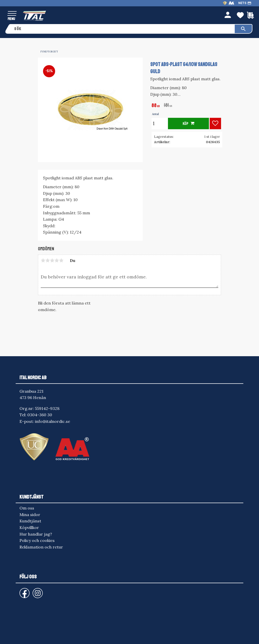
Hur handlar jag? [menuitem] (36, 534)
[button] (12, 14)
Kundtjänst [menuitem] (30, 521)
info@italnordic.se (52, 421)
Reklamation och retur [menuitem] (41, 547)
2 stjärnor (48, 260)
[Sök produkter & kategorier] (123, 29)
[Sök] (243, 29)
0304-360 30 (40, 415)
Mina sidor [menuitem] (30, 515)
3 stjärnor (52, 260)
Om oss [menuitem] (27, 508)
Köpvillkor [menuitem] (29, 527)
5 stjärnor (61, 260)
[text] (156, 106)
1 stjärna (43, 260)
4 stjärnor (57, 260)
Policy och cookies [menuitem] (37, 540)
